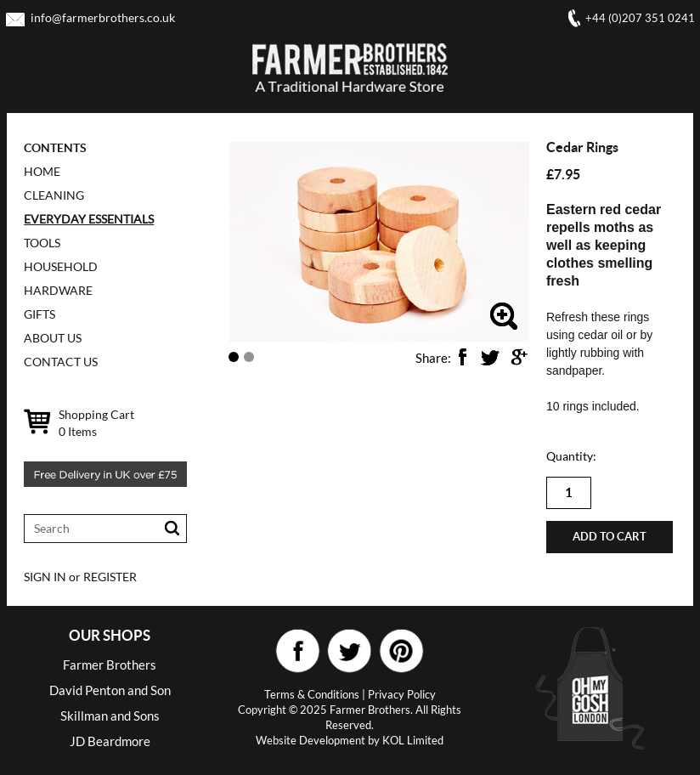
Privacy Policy (402, 694)
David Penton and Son (110, 690)
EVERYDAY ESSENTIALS (89, 219)
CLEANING (54, 195)
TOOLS (42, 243)
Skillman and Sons (110, 716)
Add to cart (610, 537)
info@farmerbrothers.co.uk (103, 17)
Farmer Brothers (110, 665)
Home (42, 171)
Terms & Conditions (312, 694)
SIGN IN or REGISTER (80, 577)
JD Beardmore (110, 741)
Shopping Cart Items (96, 423)
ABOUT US (53, 338)
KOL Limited (413, 740)
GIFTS (40, 314)
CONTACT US (61, 362)
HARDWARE (58, 290)
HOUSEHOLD (61, 266)
